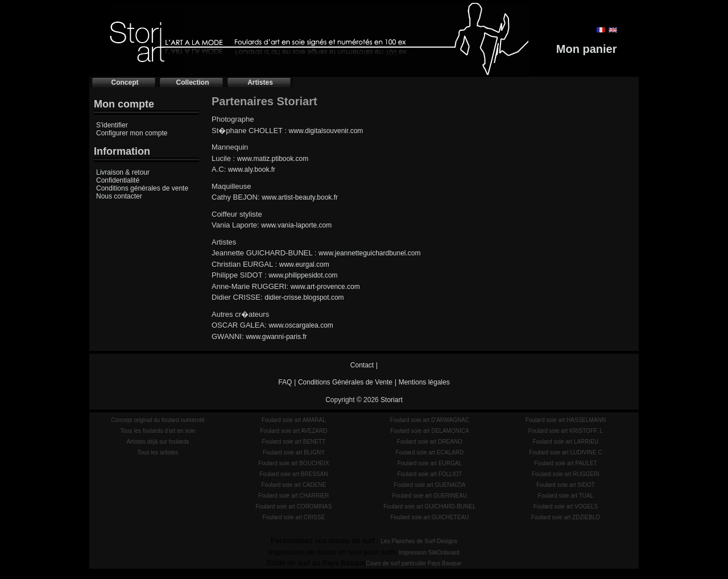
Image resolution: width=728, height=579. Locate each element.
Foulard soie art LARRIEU (566, 442)
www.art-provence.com (325, 287)
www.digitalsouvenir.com (326, 131)
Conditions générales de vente (142, 188)
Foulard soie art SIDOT (566, 485)
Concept (125, 82)
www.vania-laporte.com (296, 225)
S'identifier (112, 125)
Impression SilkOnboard (429, 553)
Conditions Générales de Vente (345, 382)
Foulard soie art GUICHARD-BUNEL (429, 506)
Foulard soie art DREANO (430, 442)
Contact (362, 365)
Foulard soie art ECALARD (430, 452)
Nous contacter (119, 196)
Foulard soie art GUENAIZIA (429, 485)
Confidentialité (118, 180)
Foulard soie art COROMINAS (293, 506)
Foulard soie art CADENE (293, 485)
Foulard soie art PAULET (565, 463)
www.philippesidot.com (303, 275)
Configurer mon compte (132, 133)
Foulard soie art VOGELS (566, 506)
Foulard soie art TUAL (566, 496)
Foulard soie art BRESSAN (293, 474)
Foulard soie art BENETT (293, 442)
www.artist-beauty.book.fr (300, 197)
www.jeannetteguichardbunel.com (369, 253)
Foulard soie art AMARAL (294, 420)
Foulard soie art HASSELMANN (566, 420)
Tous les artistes (158, 452)
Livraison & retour (123, 172)
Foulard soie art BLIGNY (294, 452)
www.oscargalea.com (301, 325)
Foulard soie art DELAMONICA (429, 431)
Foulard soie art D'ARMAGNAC (430, 420)
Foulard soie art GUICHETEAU (429, 517)
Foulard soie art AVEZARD (293, 431)
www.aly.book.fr (252, 169)
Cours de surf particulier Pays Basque (413, 563)
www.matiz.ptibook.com (273, 159)
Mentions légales (424, 382)
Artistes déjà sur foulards (158, 442)
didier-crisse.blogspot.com (304, 297)
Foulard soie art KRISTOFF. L (566, 431)
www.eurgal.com (304, 264)
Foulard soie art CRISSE (294, 517)
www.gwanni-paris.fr (276, 337)
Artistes (260, 82)
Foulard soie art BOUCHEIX (294, 463)
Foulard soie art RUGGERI (566, 474)
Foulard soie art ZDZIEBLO (566, 517)
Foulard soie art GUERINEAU (430, 496)
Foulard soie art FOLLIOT (429, 474)
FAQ (285, 382)
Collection (192, 82)
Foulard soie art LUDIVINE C (565, 452)
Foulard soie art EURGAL (430, 463)
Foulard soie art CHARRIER (293, 496)
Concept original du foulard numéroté (158, 420)
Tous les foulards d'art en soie (158, 431)
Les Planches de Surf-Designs (419, 541)
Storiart (392, 400)
